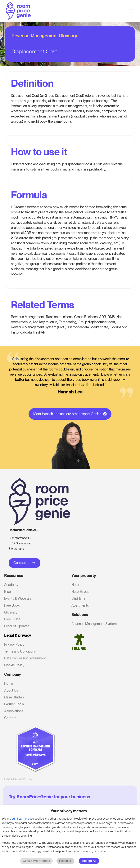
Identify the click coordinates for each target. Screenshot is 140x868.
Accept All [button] (89, 861)
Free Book (12, 605)
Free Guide (12, 619)
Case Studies (14, 697)
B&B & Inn (79, 598)
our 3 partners (20, 819)
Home (9, 683)
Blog (8, 592)
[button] (131, 11)
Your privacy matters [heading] (69, 811)
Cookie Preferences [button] (36, 861)
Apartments (80, 605)
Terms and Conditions (20, 651)
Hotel (75, 585)
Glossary (11, 612)
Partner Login (14, 704)
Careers (10, 718)
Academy (11, 585)
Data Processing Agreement (25, 658)
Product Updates (17, 626)
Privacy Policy (14, 644)
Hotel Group (80, 592)
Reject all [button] (65, 861)
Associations (14, 711)
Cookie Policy (14, 665)
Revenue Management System (94, 624)
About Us (11, 690)
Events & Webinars (18, 598)
